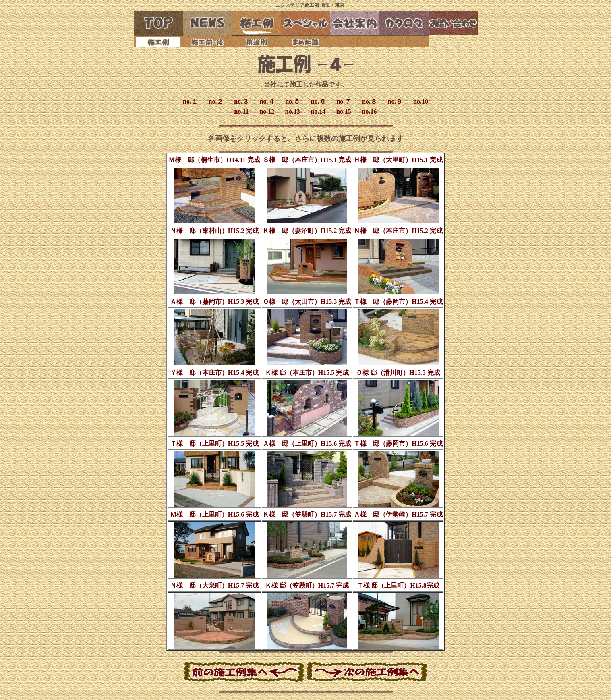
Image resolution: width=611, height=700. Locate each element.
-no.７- (344, 101)
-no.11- (241, 111)
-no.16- (369, 111)
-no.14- (318, 111)
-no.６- (319, 101)
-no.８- (370, 101)
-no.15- (344, 111)
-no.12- (267, 111)
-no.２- (216, 101)
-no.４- (267, 101)
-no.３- (242, 101)
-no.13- (292, 111)
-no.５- (293, 101)
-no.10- (421, 101)
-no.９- (395, 101)
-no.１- (191, 101)
